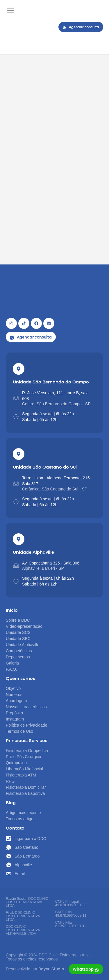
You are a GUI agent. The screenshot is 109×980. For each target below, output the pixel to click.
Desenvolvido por (35, 969)
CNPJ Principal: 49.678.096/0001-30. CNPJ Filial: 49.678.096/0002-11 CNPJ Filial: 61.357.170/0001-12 (71, 914)
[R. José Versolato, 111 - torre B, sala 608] (16, 398)
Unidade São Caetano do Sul (45, 467)
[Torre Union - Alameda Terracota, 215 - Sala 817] (16, 483)
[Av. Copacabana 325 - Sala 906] (16, 565)
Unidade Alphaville (33, 553)
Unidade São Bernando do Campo (51, 382)
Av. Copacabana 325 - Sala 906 (51, 563)
